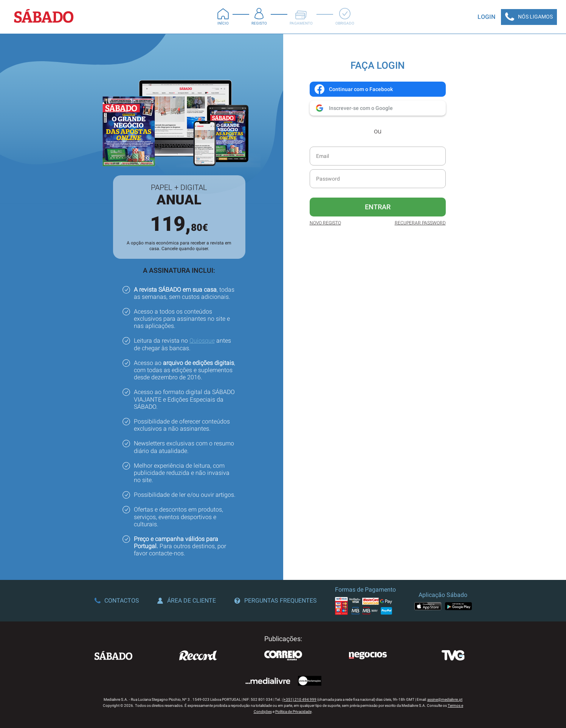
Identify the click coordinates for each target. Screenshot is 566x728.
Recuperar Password (420, 223)
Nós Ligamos (529, 17)
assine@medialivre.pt (445, 699)
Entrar (378, 207)
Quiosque (202, 341)
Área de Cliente (187, 600)
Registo (259, 17)
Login (486, 17)
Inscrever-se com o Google (353, 108)
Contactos (117, 600)
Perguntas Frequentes (276, 600)
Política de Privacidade (293, 712)
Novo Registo (325, 223)
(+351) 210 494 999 (299, 699)
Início (223, 17)
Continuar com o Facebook (353, 89)
